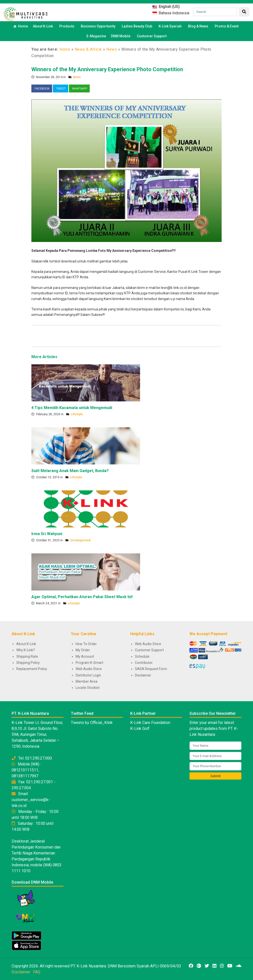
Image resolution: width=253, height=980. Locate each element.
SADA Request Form (151, 669)
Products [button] (68, 26)
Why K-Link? (26, 650)
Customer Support (152, 36)
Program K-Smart (89, 663)
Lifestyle (77, 414)
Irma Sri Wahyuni (47, 534)
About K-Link (26, 644)
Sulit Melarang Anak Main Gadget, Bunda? (70, 471)
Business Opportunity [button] (99, 26)
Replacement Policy (32, 669)
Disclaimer (143, 675)
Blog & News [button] (199, 26)
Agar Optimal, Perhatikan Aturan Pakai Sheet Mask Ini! (82, 597)
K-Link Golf (140, 729)
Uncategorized (80, 540)
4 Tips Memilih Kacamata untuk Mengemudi (72, 408)
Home (23, 26)
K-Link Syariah (171, 26)
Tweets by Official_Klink (92, 723)
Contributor (144, 663)
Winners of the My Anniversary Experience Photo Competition (107, 69)
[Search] (215, 12)
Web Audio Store (89, 669)
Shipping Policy (28, 663)
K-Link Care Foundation (150, 723)
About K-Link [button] (44, 26)
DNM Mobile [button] (121, 36)
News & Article (88, 49)
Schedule (142, 656)
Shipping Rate (27, 656)
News (112, 49)
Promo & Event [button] (227, 26)
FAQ (37, 972)
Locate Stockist (88, 688)
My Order (83, 650)
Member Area (86, 681)
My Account (85, 656)
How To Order (86, 644)
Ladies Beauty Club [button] (138, 26)
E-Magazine (96, 36)
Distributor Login (88, 675)
